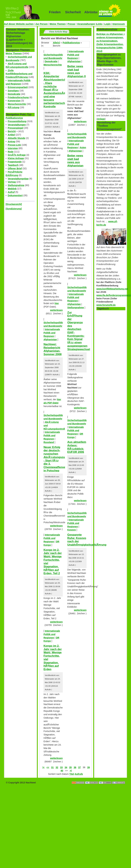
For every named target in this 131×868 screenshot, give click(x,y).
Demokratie (14, 94)
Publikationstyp (14, 118)
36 (75, 767)
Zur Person (42, 24)
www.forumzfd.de (106, 305)
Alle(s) (56, 43)
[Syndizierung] (14, 209)
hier (57, 303)
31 (52, 767)
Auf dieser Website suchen (19, 24)
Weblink (12, 189)
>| (71, 771)
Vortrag (12, 182)
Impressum (119, 24)
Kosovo (72, 530)
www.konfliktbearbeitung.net (112, 289)
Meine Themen (58, 24)
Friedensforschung (18, 97)
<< (48, 767)
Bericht (12, 131)
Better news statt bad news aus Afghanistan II (76, 71)
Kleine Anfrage (16, 158)
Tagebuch (13, 165)
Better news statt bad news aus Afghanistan (75, 161)
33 (61, 767)
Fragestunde (15, 162)
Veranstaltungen (86, 24)
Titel (72, 774)
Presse (71, 24)
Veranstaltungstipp (18, 179)
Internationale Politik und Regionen (52, 333)
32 (57, 767)
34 (66, 767)
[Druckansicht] (14, 204)
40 (62, 771)
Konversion (14, 101)
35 (70, 767)
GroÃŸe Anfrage (17, 155)
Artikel (11, 135)
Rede (11, 152)
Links (99, 24)
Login (107, 24)
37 (80, 767)
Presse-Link (14, 145)
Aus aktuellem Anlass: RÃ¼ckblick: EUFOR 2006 (77, 447)
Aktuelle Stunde (16, 138)
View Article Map (58, 32)
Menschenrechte (17, 104)
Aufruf (11, 192)
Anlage (101, 119)
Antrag (11, 141)
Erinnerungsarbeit (18, 87)
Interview (13, 148)
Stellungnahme (16, 185)
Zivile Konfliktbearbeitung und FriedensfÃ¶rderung (19, 74)
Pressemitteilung (17, 121)
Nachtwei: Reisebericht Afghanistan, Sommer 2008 (52, 349)
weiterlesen (56, 310)
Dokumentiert (15, 195)
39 (89, 767)
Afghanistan (50, 340)
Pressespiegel (16, 128)
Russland (49, 442)
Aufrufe (79, 774)
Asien (83, 147)
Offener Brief (15, 168)
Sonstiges (13, 91)
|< (43, 767)
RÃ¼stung (14, 107)
